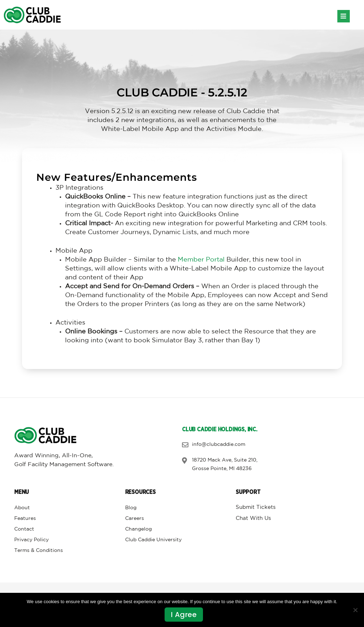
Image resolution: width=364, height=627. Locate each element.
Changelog (138, 529)
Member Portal (201, 260)
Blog (131, 508)
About (22, 508)
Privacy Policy (31, 540)
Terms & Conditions (39, 550)
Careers (135, 518)
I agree (184, 615)
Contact (24, 529)
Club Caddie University (153, 540)
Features (25, 518)
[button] (344, 16)
